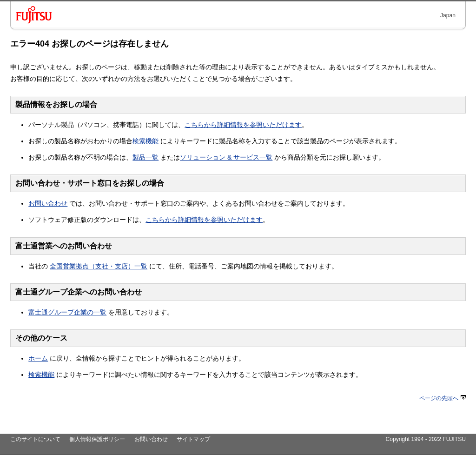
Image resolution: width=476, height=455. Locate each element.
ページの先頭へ (443, 398)
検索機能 (145, 141)
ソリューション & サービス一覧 (226, 157)
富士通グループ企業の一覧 (67, 312)
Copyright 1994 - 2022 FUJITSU (426, 439)
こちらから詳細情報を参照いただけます (243, 125)
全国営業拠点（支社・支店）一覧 (99, 266)
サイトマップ (193, 439)
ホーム (38, 358)
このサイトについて (35, 439)
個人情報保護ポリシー (97, 439)
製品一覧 (145, 157)
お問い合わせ (48, 203)
